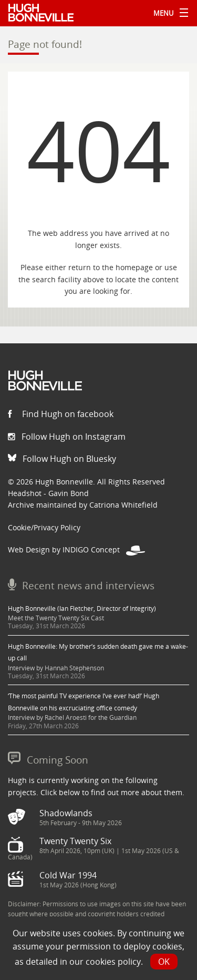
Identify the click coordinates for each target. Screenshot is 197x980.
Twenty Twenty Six (75, 841)
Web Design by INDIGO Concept (76, 550)
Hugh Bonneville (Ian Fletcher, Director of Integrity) (82, 608)
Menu (168, 13)
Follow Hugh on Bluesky (62, 459)
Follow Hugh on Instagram (67, 437)
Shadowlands (66, 813)
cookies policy (113, 962)
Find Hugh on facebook (61, 414)
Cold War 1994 (68, 875)
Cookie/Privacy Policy (44, 527)
